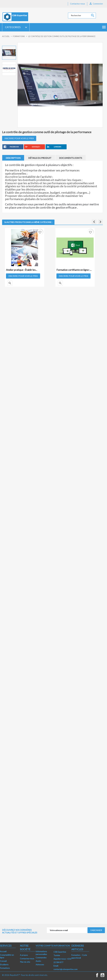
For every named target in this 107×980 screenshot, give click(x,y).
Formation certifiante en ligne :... (74, 270)
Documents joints (71, 158)
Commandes (41, 958)
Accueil (3, 951)
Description (13, 158)
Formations (5, 968)
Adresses (40, 964)
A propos (24, 955)
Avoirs (38, 961)
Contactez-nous (78, 4)
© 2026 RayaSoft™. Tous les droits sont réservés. (25, 975)
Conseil (3, 961)
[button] (94, 222)
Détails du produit (40, 158)
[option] (9, 53)
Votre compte (44, 946)
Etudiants (4, 964)
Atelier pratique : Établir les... (22, 270)
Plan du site (25, 962)
